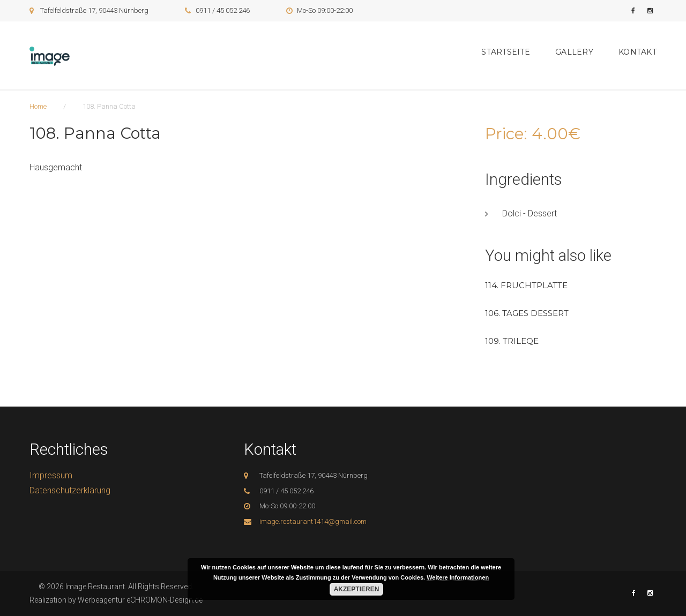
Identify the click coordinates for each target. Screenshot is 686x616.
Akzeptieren (357, 589)
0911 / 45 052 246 (223, 10)
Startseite (506, 52)
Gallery (574, 52)
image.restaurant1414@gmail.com (313, 521)
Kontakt (637, 52)
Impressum (51, 475)
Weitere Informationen (458, 577)
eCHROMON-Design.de (165, 600)
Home (38, 106)
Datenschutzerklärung (70, 490)
